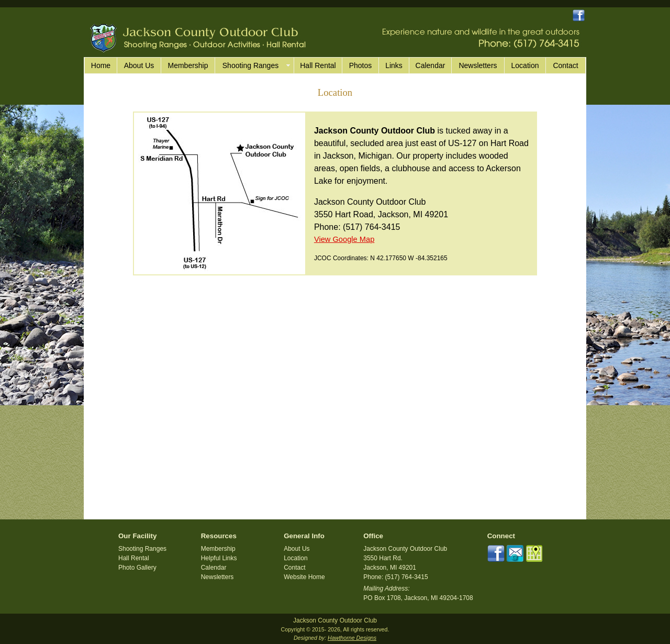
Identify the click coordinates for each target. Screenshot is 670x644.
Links (394, 65)
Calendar (431, 65)
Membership (188, 65)
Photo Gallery (137, 568)
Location (525, 65)
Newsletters (478, 65)
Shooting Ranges (142, 549)
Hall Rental (318, 65)
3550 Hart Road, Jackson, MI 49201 (381, 214)
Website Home (304, 577)
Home (101, 65)
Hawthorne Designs (352, 638)
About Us (139, 65)
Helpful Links (219, 558)
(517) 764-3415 (371, 227)
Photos (361, 65)
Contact (565, 65)
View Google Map (344, 239)
